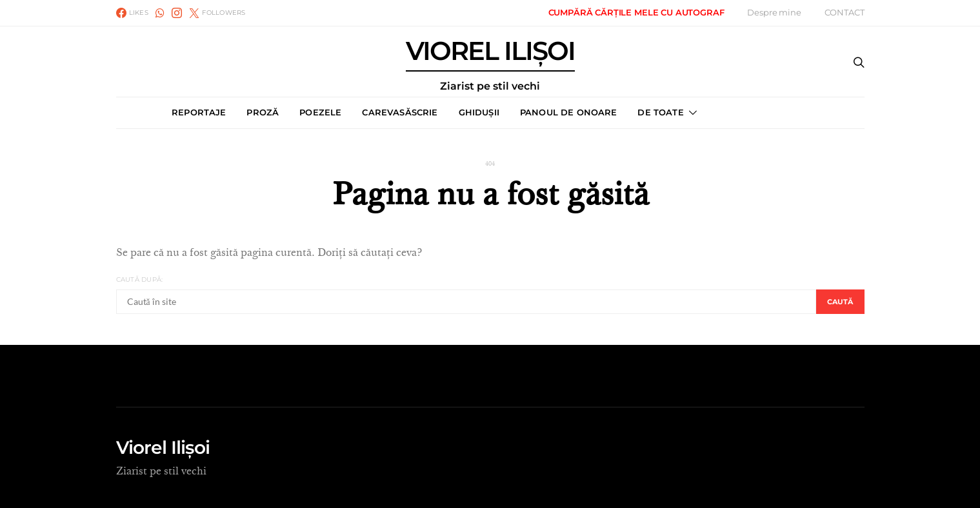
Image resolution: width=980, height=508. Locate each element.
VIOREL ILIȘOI (490, 65)
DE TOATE (660, 112)
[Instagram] (177, 13)
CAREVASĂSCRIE (400, 112)
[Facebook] (132, 13)
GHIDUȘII (479, 112)
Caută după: (140, 279)
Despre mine (774, 12)
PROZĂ (263, 112)
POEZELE (320, 112)
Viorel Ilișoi (163, 447)
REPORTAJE (199, 112)
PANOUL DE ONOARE (569, 112)
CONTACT (845, 12)
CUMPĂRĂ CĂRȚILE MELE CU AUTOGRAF (636, 12)
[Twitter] (217, 13)
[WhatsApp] (160, 13)
